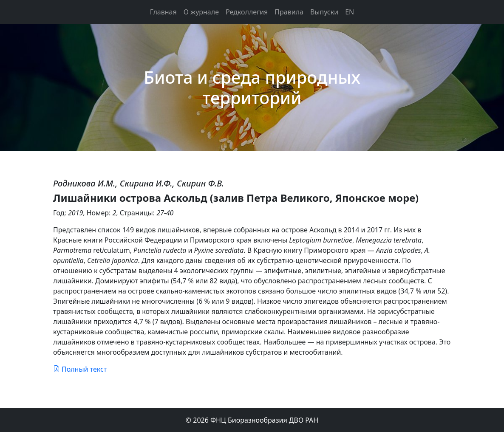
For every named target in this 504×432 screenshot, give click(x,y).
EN (350, 12)
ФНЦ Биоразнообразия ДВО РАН (264, 420)
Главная (163, 12)
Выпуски (324, 12)
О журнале (201, 12)
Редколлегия (247, 12)
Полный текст (80, 369)
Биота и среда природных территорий (252, 87)
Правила (289, 12)
